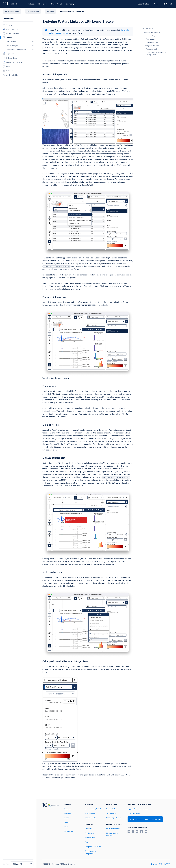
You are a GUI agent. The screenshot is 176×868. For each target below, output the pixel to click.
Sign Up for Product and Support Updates (145, 819)
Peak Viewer (150, 39)
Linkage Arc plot (152, 42)
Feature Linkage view (152, 36)
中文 (160, 864)
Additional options (153, 49)
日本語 (167, 864)
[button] (33, 42)
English (154, 864)
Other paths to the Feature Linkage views (156, 53)
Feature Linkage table (152, 32)
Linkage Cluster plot (151, 46)
